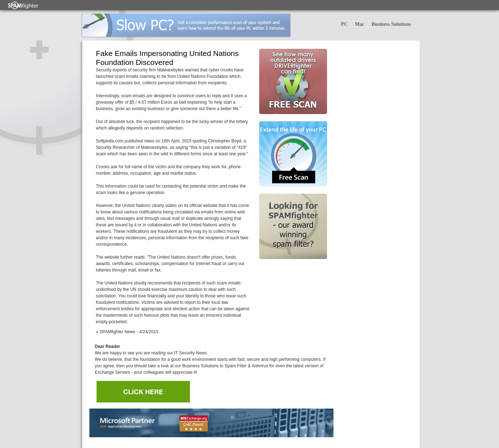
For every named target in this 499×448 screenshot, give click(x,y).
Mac (359, 24)
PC (344, 24)
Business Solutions (391, 24)
